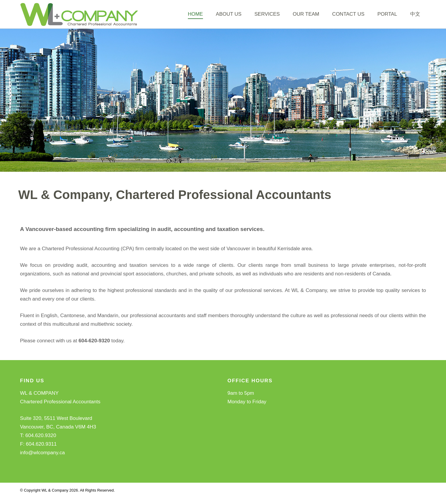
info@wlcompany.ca (43, 459)
